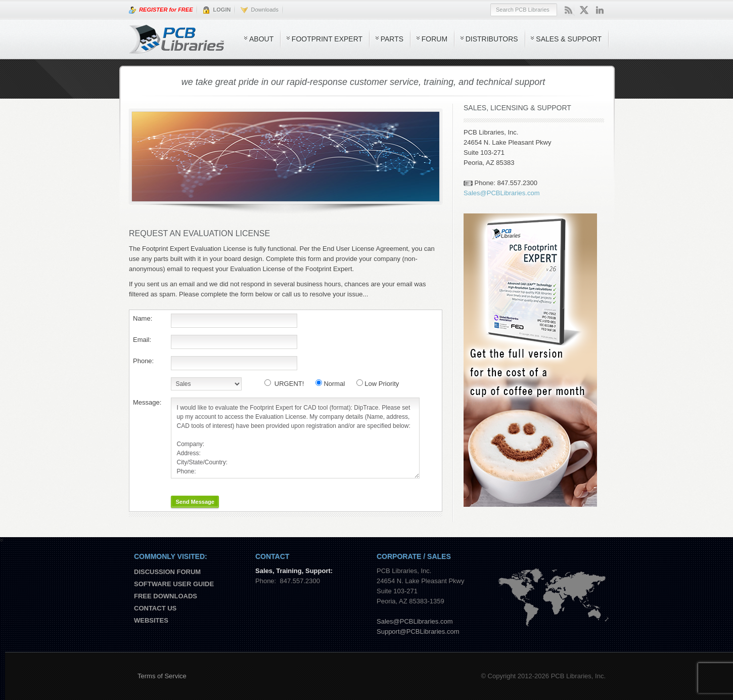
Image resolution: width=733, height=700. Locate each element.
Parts (392, 39)
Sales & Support (569, 39)
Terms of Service (162, 676)
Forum (434, 39)
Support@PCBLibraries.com (418, 631)
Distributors (492, 39)
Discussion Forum (167, 572)
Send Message (195, 502)
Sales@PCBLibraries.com (501, 193)
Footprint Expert (327, 39)
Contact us (155, 608)
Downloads (260, 10)
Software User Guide (174, 584)
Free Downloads (166, 596)
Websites (151, 620)
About (261, 39)
